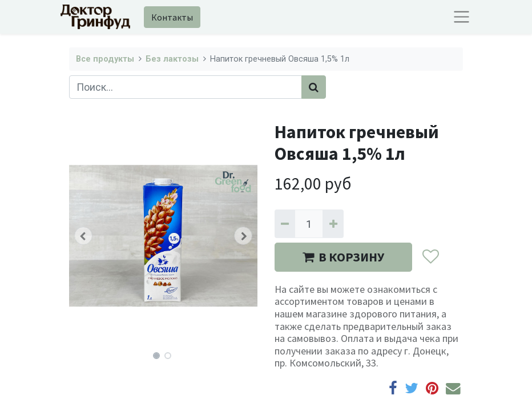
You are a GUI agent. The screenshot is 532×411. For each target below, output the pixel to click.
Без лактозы (172, 59)
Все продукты (105, 59)
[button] (83, 236)
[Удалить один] (285, 223)
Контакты (172, 17)
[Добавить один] (333, 223)
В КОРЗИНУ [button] (343, 257)
